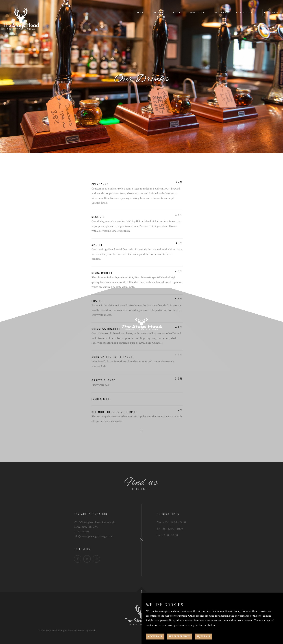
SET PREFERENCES (180, 636)
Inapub (92, 630)
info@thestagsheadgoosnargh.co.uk (94, 536)
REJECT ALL (203, 636)
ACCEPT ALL (155, 636)
